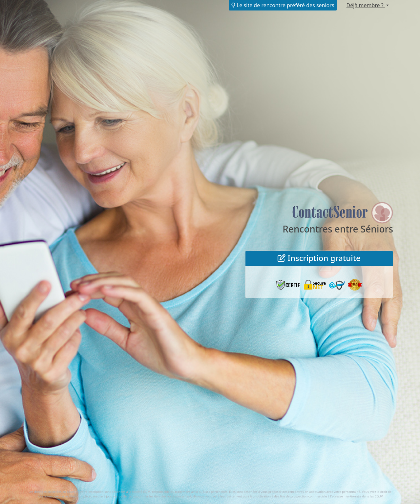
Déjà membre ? (366, 5)
